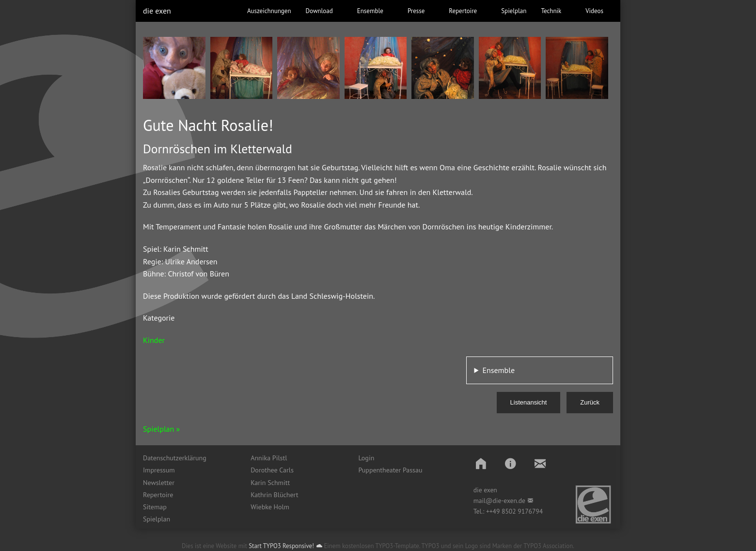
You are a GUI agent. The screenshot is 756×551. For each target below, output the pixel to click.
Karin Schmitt (270, 483)
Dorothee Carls (272, 470)
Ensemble (498, 370)
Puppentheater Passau (390, 470)
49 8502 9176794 (518, 511)
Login (366, 458)
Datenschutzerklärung (175, 458)
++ (489, 511)
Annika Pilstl (269, 458)
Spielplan (157, 519)
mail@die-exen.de (499, 501)
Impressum (159, 470)
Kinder (154, 340)
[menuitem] (189, 458)
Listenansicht (529, 402)
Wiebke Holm (270, 507)
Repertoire (158, 495)
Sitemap (155, 507)
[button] (481, 463)
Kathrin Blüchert (274, 495)
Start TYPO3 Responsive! (281, 546)
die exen (157, 11)
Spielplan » (161, 429)
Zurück (590, 402)
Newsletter (159, 483)
